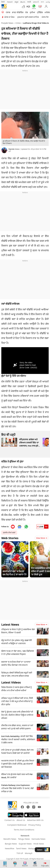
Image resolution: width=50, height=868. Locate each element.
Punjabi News (7, 23)
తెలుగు (23, 2)
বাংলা (42, 2)
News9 (10, 2)
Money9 (28, 853)
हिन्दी (3, 2)
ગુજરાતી (36, 2)
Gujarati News (25, 844)
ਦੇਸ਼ (27, 12)
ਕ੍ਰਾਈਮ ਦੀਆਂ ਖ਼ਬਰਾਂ (9, 533)
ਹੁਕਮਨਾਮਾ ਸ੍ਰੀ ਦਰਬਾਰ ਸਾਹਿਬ (28, 17)
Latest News (10, 624)
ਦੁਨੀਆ (32, 12)
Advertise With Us (35, 820)
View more (42, 624)
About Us (21, 820)
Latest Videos (11, 682)
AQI (28, 6)
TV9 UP (20, 853)
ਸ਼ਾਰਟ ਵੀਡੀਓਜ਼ (18, 12)
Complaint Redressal (17, 825)
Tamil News (21, 848)
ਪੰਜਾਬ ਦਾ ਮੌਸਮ (9, 17)
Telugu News (24, 839)
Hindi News (39, 844)
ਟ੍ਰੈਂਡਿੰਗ (40, 12)
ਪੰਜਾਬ (8, 12)
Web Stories (10, 538)
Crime (18, 23)
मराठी (29, 2)
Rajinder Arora (14, 149)
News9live (10, 848)
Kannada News (38, 839)
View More (42, 538)
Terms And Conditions (24, 830)
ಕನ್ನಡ (16, 2)
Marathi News (10, 839)
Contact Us (9, 820)
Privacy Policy (34, 825)
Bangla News (11, 844)
